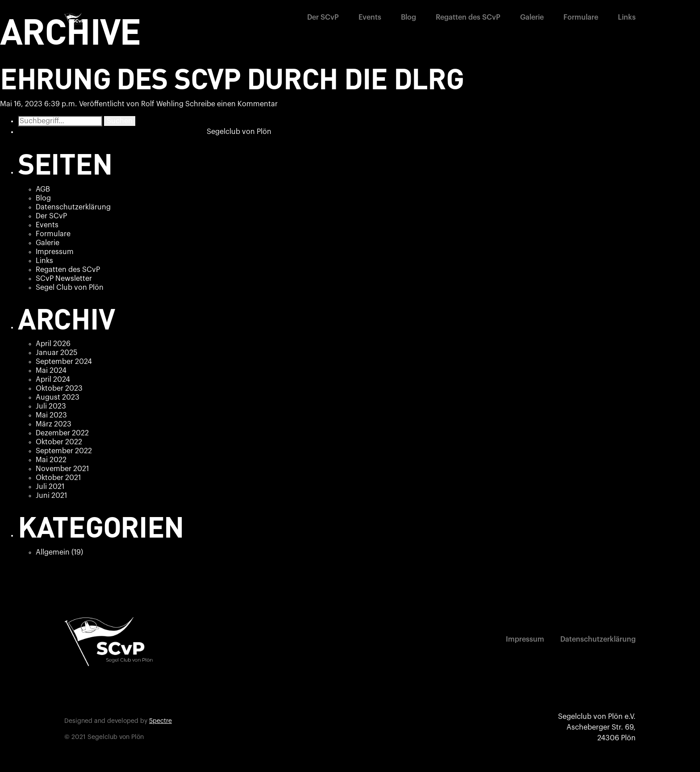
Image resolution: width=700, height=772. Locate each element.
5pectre (160, 721)
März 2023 (54, 424)
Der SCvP (323, 17)
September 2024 (64, 362)
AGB (43, 189)
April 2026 (53, 344)
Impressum (55, 252)
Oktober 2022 (59, 442)
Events (370, 17)
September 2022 (64, 451)
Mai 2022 (51, 460)
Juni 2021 (51, 496)
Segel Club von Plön (70, 288)
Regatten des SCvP (468, 17)
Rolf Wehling (162, 104)
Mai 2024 (51, 371)
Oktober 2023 (59, 388)
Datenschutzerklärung (73, 207)
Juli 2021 (50, 487)
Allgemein (53, 552)
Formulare (581, 17)
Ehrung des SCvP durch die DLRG (232, 78)
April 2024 (53, 380)
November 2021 (62, 469)
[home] (75, 19)
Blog (408, 17)
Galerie (532, 17)
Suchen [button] (120, 121)
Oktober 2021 (58, 478)
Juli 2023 (51, 406)
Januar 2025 (56, 353)
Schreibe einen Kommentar (231, 104)
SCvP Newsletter (64, 279)
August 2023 (58, 397)
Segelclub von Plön (239, 132)
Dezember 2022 (62, 433)
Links (627, 17)
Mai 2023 (51, 415)
